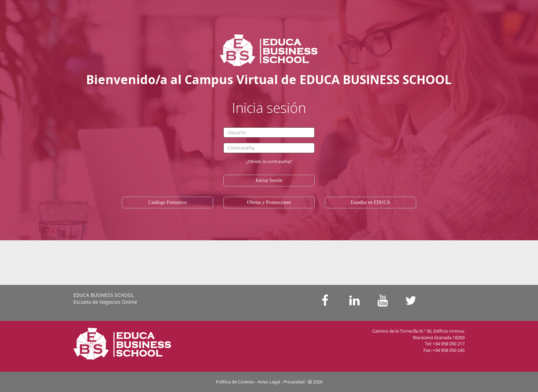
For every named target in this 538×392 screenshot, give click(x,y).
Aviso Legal (269, 382)
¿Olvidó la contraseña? (269, 161)
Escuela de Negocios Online (105, 302)
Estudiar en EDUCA (370, 202)
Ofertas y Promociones (269, 202)
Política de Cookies (235, 382)
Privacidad (294, 382)
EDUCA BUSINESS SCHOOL (104, 295)
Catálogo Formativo (167, 202)
